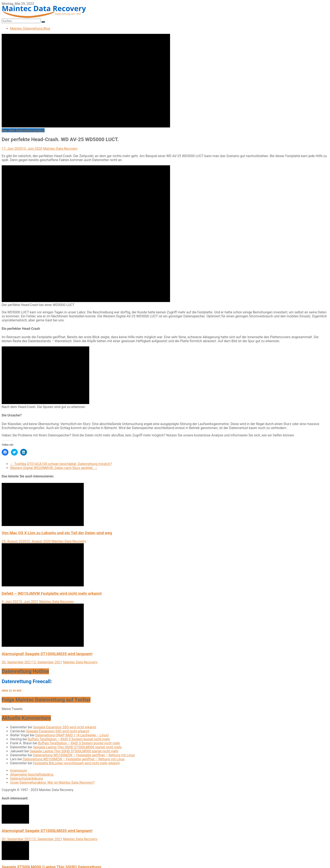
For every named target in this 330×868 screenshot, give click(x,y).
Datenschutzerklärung (27, 779)
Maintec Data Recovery (60, 149)
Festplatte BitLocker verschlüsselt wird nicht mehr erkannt (76, 763)
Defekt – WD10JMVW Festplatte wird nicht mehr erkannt (52, 594)
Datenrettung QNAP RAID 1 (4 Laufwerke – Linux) (72, 735)
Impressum (19, 771)
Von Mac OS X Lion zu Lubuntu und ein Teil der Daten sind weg (57, 533)
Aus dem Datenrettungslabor (23, 130)
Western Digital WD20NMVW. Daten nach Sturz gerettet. (54, 468)
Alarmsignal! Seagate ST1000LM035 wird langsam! (47, 654)
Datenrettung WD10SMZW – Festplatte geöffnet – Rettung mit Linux (84, 755)
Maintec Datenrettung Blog (30, 28)
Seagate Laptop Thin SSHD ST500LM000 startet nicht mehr (77, 747)
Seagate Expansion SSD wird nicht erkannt (65, 727)
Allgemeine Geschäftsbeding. (32, 775)
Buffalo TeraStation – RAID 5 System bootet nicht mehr (69, 739)
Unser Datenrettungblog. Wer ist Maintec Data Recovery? (52, 783)
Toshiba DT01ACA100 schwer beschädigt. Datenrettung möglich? (61, 464)
